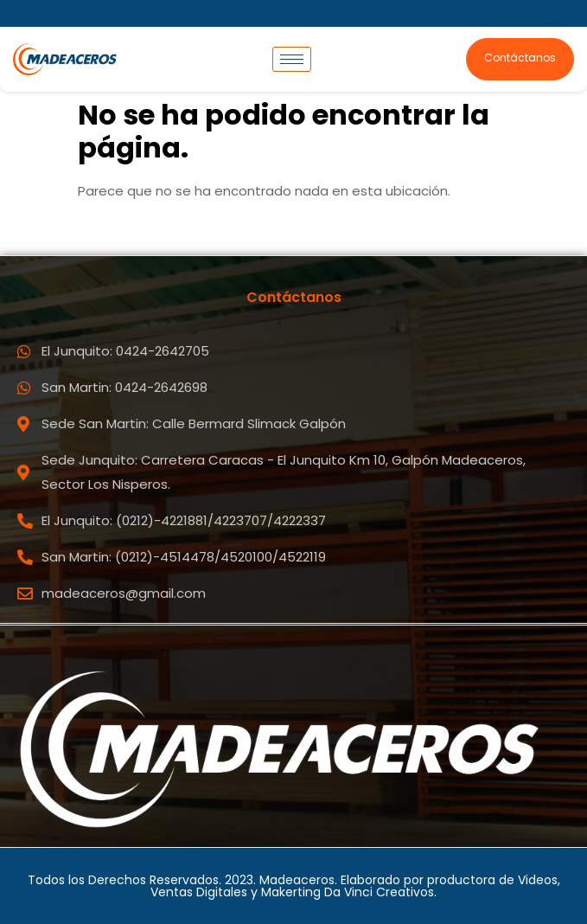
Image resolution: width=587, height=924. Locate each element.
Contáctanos (520, 58)
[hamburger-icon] (292, 59)
